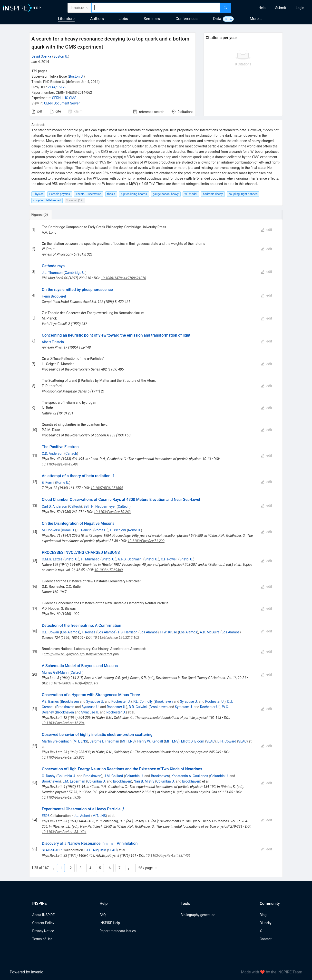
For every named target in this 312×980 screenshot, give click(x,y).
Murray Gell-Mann (55, 672)
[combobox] (156, 8)
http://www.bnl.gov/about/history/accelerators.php (81, 654)
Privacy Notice (43, 931)
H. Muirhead (90, 559)
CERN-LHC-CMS (64, 98)
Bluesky (265, 923)
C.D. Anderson (52, 454)
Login (300, 8)
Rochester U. (121, 701)
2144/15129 (57, 87)
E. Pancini (85, 530)
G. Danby (49, 776)
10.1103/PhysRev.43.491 (60, 464)
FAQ (102, 915)
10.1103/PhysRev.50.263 (112, 512)
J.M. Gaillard (113, 776)
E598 (46, 816)
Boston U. (61, 56)
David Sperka (41, 56)
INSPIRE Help (110, 923)
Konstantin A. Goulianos (190, 776)
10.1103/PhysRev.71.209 (146, 541)
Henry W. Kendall (150, 741)
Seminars (152, 19)
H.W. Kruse (169, 632)
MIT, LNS (80, 741)
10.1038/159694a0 (109, 570)
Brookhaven (70, 701)
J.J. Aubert (82, 816)
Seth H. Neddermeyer (99, 506)
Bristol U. (71, 559)
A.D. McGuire (210, 632)
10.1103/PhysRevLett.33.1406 (168, 856)
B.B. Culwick (138, 707)
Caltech (71, 454)
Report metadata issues (117, 931)
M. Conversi (51, 530)
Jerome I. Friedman (104, 741)
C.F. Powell (169, 559)
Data (217, 19)
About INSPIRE (43, 915)
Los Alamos (70, 632)
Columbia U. (67, 776)
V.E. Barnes (50, 701)
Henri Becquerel (54, 296)
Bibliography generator (198, 915)
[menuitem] (262, 8)
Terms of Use (42, 939)
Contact (266, 939)
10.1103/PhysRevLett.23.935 (63, 757)
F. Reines (89, 632)
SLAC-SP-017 (52, 850)
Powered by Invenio (27, 972)
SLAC (210, 741)
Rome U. (63, 483)
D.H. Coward (227, 741)
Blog (263, 915)
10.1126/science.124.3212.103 (116, 638)
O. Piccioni (118, 530)
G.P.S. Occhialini (130, 559)
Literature (66, 19)
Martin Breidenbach (57, 741)
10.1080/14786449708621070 (123, 278)
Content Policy (43, 923)
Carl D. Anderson (54, 506)
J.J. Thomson (52, 273)
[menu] (272, 8)
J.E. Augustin (96, 850)
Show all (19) (75, 200)
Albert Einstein (53, 342)
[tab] (46, 215)
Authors (97, 19)
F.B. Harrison (128, 632)
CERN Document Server (62, 103)
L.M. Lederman (74, 781)
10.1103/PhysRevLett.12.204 (63, 723)
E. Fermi (48, 483)
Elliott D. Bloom (193, 741)
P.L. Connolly (143, 701)
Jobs (124, 19)
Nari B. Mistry (144, 781)
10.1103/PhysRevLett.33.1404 (64, 832)
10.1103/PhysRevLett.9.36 (61, 797)
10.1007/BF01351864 (107, 488)
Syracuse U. (95, 701)
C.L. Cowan (50, 632)
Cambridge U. (75, 273)
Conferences (186, 19)
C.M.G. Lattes (52, 559)
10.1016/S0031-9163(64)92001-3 (73, 683)
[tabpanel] (156, 548)
